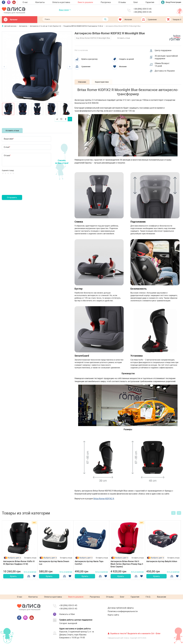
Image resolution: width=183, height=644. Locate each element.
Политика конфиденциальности (123, 611)
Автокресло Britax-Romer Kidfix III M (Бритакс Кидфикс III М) (19, 563)
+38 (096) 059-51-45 (142, 9)
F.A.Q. (148, 597)
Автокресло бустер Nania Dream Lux (54, 563)
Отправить (12, 197)
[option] (37, 67)
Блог (136, 2)
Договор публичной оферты (121, 608)
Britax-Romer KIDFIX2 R (104, 499)
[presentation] (21, 188)
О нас (25, 2)
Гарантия (150, 2)
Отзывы (122, 2)
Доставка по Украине (165, 71)
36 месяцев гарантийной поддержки (166, 57)
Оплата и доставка (61, 2)
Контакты (40, 2)
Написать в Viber (67, 614)
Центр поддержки (163, 50)
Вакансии (162, 597)
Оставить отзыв (12, 130)
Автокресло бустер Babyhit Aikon (162, 562)
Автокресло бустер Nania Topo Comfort (89, 563)
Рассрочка (106, 2)
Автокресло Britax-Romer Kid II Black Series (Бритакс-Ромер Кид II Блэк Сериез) (127, 564)
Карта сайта (113, 615)
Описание (82, 82)
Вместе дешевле (85, 2)
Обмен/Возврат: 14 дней (162, 65)
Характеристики (102, 82)
